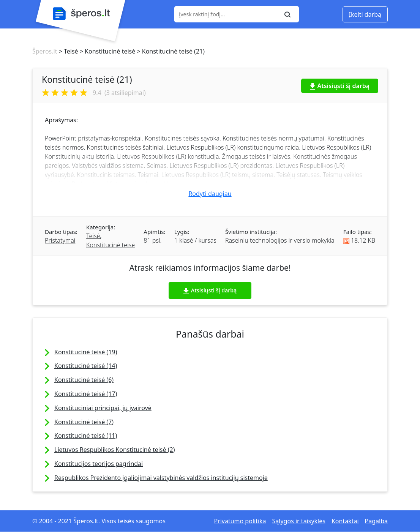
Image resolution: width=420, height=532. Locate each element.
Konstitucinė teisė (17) (86, 394)
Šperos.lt (45, 51)
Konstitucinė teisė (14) (86, 366)
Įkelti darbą (365, 14)
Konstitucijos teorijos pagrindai (99, 464)
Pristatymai (60, 240)
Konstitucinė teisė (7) (84, 422)
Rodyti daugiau (210, 194)
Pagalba (376, 521)
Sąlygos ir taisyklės (299, 521)
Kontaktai (345, 521)
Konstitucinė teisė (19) (86, 352)
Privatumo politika (240, 521)
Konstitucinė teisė (111, 245)
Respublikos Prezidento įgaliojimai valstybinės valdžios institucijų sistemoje (161, 478)
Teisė (93, 236)
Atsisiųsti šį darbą (340, 86)
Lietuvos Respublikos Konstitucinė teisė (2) (114, 450)
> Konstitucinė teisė (107, 51)
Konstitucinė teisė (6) (84, 380)
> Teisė (67, 51)
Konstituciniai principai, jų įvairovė (103, 408)
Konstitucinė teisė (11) (86, 436)
